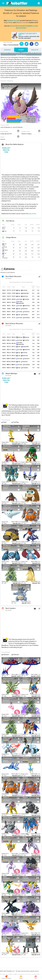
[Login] (38, 3)
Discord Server (15, 26)
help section (32, 214)
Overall (14, 444)
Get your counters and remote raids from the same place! (29, 37)
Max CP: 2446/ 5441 (30, 117)
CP (3, 444)
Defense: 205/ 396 (31, 120)
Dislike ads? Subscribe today (6, 150)
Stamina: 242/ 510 (31, 122)
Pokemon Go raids (13, 20)
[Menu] (3, 3)
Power (3, 442)
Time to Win (15, 442)
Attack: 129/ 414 (31, 119)
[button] (27, 44)
